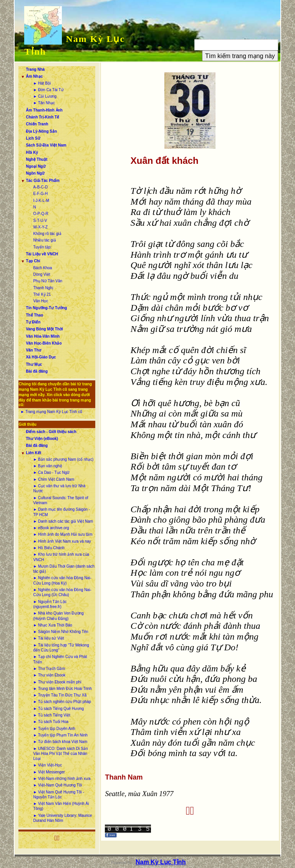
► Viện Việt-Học (47, 765)
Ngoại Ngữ (36, 166)
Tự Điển (33, 322)
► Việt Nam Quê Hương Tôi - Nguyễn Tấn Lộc (58, 795)
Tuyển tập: (42, 247)
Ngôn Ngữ (35, 173)
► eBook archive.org (51, 528)
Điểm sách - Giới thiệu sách (51, 432)
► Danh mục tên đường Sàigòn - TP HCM (61, 512)
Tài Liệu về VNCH (42, 254)
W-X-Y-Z (40, 227)
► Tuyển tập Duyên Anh (54, 729)
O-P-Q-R (41, 214)
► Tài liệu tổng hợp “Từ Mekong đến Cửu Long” (61, 648)
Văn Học (41, 301)
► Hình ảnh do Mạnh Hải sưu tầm (63, 534)
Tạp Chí (33, 261)
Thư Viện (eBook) (42, 439)
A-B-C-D (40, 187)
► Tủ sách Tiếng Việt (51, 715)
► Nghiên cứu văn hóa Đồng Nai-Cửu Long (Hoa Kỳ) (62, 580)
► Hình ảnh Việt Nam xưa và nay (62, 541)
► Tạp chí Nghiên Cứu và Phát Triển (60, 659)
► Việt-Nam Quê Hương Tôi (57, 785)
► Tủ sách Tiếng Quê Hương (58, 709)
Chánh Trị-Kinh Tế (42, 117)
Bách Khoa (42, 268)
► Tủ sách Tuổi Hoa (51, 722)
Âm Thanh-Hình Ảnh (44, 110)
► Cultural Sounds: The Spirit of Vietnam (60, 500)
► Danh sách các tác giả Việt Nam (63, 521)
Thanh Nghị (43, 288)
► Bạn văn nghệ (47, 466)
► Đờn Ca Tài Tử (48, 90)
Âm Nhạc (34, 76)
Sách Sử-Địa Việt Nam (46, 145)
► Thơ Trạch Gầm (49, 669)
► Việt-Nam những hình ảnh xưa (62, 779)
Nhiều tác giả (44, 240)
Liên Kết (33, 453)
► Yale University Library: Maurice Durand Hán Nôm (62, 818)
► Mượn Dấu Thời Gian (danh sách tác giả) (64, 569)
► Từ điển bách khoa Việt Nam (60, 742)
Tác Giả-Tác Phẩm (43, 181)
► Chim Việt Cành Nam (54, 479)
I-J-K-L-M (41, 201)
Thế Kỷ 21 (42, 294)
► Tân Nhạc (44, 103)
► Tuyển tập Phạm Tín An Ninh (60, 735)
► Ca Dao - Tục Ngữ (51, 472)
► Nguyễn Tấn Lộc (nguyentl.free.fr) (50, 604)
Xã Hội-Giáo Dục (41, 357)
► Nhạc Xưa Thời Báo (53, 625)
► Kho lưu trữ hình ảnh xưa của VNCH (61, 557)
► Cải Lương (45, 96)
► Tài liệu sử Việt (48, 638)
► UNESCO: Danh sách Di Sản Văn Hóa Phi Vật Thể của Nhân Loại (60, 754)
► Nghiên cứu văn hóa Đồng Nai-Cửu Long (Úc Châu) (62, 592)
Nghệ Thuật (36, 159)
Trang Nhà (35, 69)
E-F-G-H (40, 194)
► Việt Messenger (49, 772)
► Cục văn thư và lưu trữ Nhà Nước (59, 488)
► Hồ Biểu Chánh (49, 548)
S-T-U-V (40, 221)
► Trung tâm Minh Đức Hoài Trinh (62, 689)
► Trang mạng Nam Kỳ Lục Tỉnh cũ (51, 412)
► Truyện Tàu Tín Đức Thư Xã (60, 695)
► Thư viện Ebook (49, 675)
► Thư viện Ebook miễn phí (57, 682)
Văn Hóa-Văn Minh (43, 336)
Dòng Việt (41, 274)
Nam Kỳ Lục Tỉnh (161, 862)
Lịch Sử (33, 138)
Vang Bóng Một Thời (44, 329)
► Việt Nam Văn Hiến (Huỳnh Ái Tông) (61, 806)
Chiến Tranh (37, 124)
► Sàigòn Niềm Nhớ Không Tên (60, 632)
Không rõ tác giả (47, 234)
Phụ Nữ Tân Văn (48, 281)
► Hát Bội (42, 83)
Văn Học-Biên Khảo (44, 343)
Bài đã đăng (37, 371)
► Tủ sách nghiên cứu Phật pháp (62, 702)
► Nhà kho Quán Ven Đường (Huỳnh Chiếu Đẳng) (58, 616)
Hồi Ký (32, 152)
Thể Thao (34, 315)
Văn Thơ (33, 350)
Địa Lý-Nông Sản (41, 131)
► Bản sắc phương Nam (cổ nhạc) (63, 459)
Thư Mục (34, 364)
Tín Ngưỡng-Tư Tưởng (46, 308)
